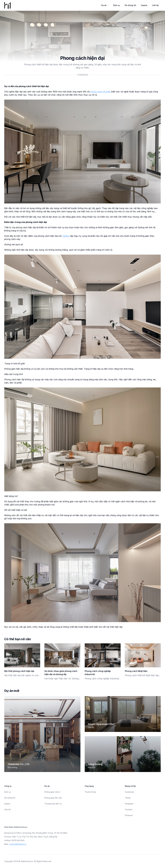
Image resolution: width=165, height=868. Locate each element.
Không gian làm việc (53, 798)
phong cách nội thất (100, 92)
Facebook (129, 792)
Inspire (144, 5)
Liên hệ (155, 5)
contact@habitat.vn (18, 844)
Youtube (129, 809)
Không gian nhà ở (52, 792)
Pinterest (129, 815)
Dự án (104, 5)
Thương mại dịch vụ (53, 804)
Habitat (66, 236)
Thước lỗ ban (91, 792)
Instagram (129, 804)
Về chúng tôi (130, 5)
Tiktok (128, 798)
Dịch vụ (117, 5)
